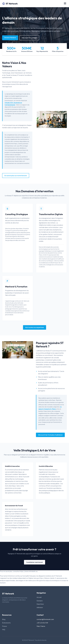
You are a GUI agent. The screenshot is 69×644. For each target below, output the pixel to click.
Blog (4, 619)
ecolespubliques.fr (45, 477)
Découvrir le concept (29, 38)
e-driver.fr (21, 477)
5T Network (10, 4)
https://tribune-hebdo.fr (48, 578)
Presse (4, 626)
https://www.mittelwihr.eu (29, 571)
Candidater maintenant (35, 562)
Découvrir (42, 237)
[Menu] (65, 4)
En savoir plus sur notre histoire (16, 176)
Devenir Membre (10, 38)
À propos (40, 601)
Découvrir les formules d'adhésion (50, 435)
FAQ (4, 630)
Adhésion (40, 607)
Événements (6, 623)
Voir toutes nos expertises (35, 327)
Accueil (39, 597)
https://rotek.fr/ (44, 255)
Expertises (40, 604)
